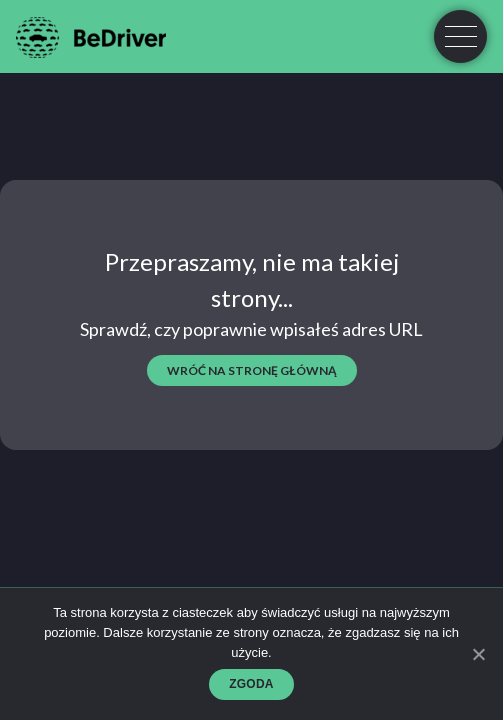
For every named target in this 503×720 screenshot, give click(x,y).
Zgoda (251, 684)
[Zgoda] (478, 654)
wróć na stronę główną (252, 370)
